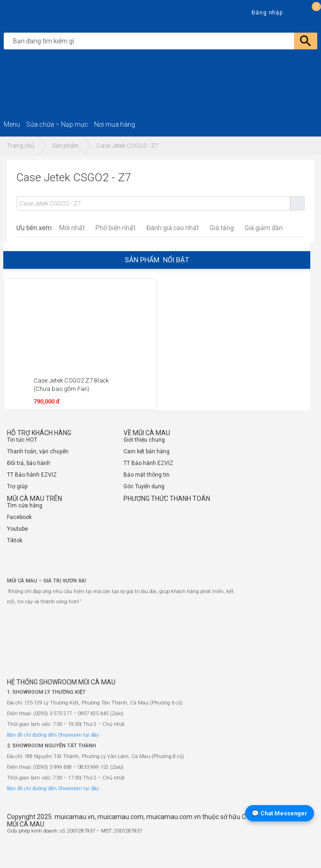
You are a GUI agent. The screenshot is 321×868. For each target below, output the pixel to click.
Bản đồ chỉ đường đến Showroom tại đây (53, 735)
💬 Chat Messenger (280, 813)
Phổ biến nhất (116, 228)
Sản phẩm (65, 146)
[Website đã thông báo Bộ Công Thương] (286, 852)
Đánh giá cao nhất (173, 228)
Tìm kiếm (297, 203)
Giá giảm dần (264, 228)
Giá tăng (222, 228)
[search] (162, 41)
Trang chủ (20, 146)
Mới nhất (72, 228)
